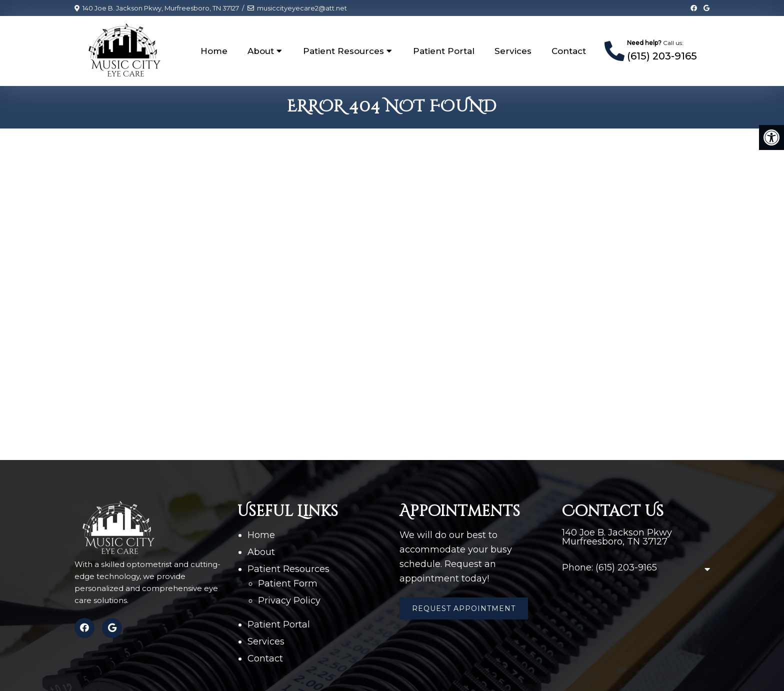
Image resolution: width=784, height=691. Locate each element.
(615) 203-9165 (662, 56)
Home (214, 51)
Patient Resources (343, 51)
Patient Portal (444, 51)
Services (513, 51)
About (261, 51)
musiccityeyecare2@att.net (302, 8)
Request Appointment (464, 608)
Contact (569, 51)
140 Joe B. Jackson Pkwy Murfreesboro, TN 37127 (617, 537)
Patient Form (288, 583)
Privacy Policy (289, 600)
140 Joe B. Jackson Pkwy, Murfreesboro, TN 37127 (161, 8)
